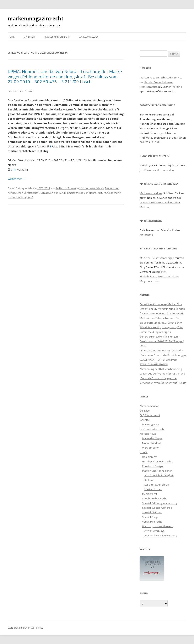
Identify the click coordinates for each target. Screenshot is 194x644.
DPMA (60, 193)
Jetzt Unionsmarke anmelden (157, 170)
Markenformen (153, 489)
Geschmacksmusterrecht (157, 461)
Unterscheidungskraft (21, 197)
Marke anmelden (89, 37)
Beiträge (145, 411)
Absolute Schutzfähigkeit (159, 475)
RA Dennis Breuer (66, 188)
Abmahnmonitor (149, 406)
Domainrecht (150, 457)
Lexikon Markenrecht (152, 429)
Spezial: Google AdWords (157, 508)
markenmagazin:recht (36, 19)
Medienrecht (150, 494)
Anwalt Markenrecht (57, 37)
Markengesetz (151, 424)
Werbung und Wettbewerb (158, 526)
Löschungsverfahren (92, 188)
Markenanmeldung (151, 193)
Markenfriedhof (151, 443)
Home (11, 37)
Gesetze (145, 420)
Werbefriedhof (151, 448)
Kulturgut (103, 193)
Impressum (29, 37)
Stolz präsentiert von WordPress (25, 628)
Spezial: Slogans (152, 517)
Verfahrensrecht (152, 522)
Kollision (149, 480)
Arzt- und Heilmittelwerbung (161, 535)
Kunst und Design (152, 466)
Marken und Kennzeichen (157, 471)
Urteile (144, 452)
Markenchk (146, 235)
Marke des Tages (152, 438)
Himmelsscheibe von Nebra (80, 193)
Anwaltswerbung (154, 531)
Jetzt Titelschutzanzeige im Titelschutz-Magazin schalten (159, 276)
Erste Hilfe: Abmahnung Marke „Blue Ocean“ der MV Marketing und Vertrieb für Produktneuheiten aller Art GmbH (162, 309)
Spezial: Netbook (152, 512)
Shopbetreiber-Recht (154, 498)
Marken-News (148, 434)
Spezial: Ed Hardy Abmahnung (160, 503)
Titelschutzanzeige (162, 258)
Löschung (115, 193)
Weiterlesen (17, 179)
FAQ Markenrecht (150, 415)
